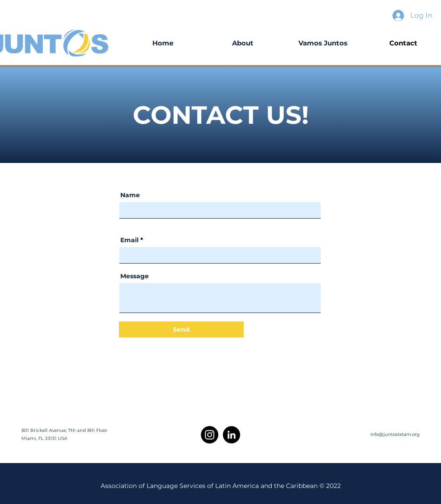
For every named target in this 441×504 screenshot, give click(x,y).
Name (130, 195)
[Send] (181, 329)
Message (135, 276)
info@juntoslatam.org (395, 434)
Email (129, 240)
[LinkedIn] (231, 435)
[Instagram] (210, 435)
